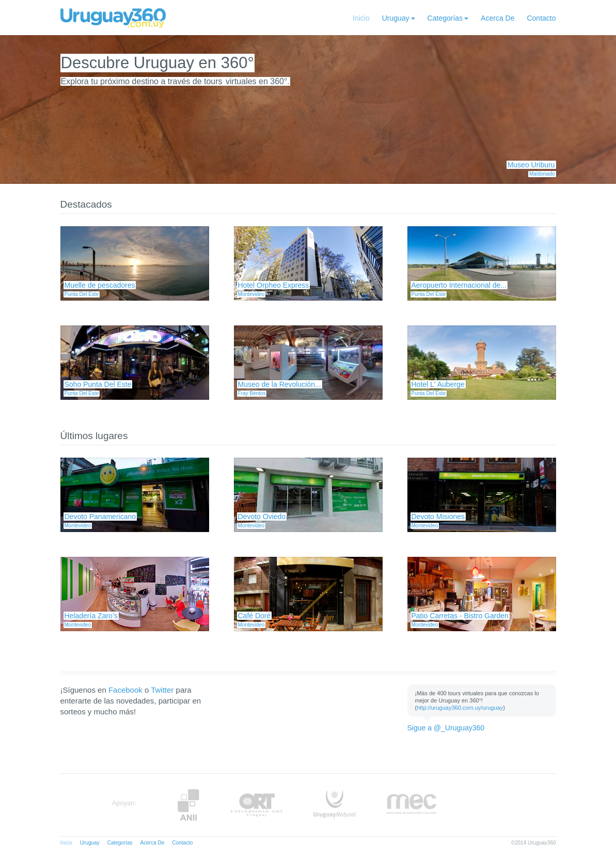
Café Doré (255, 616)
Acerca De (497, 18)
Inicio (361, 18)
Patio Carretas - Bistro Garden (460, 616)
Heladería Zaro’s (91, 616)
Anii (188, 805)
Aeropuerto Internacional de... (459, 285)
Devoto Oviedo (262, 517)
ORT (256, 805)
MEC (412, 805)
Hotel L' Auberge (438, 384)
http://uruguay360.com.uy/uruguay (460, 708)
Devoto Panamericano (100, 517)
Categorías (445, 18)
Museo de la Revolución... (280, 384)
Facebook (125, 690)
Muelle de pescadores (100, 285)
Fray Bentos (252, 393)
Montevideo (251, 294)
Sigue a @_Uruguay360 (446, 728)
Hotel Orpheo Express (274, 285)
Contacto (541, 18)
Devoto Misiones (438, 517)
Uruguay (396, 18)
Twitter (162, 690)
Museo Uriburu (531, 165)
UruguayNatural (335, 805)
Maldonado (542, 174)
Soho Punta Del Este (98, 384)
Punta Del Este (82, 294)
